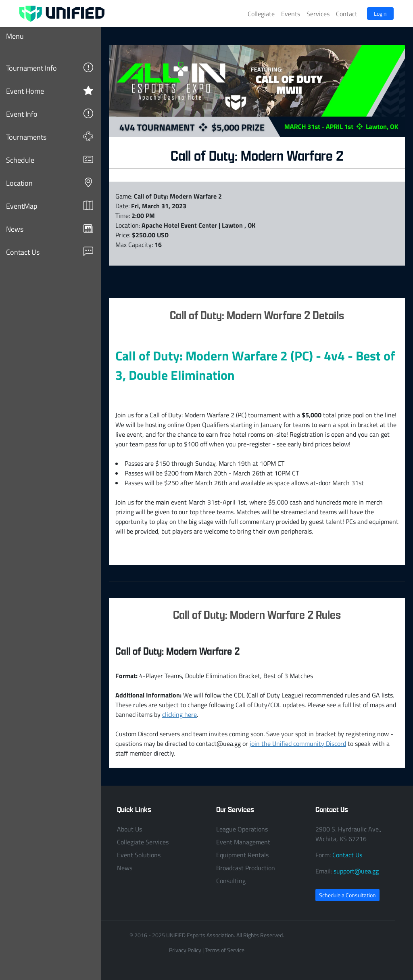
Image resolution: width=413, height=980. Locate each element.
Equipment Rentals (242, 855)
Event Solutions (139, 855)
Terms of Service (225, 950)
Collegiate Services (143, 842)
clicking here (179, 714)
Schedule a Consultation (347, 895)
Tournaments (50, 137)
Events (291, 14)
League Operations (242, 829)
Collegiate (261, 14)
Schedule (50, 160)
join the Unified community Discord (298, 743)
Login (380, 14)
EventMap (50, 206)
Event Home (50, 91)
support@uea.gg (356, 871)
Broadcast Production (246, 868)
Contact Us (50, 252)
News (50, 229)
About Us (129, 829)
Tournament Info (50, 68)
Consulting (231, 881)
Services (318, 14)
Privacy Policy (185, 950)
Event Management (243, 842)
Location (50, 183)
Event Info (50, 114)
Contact (347, 14)
